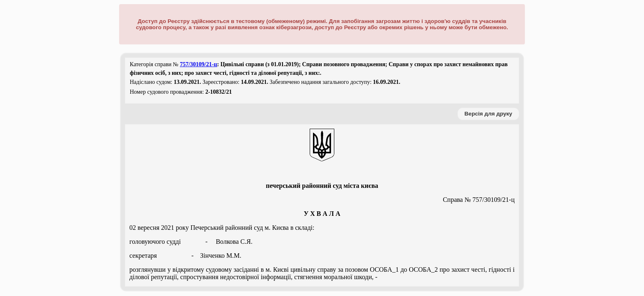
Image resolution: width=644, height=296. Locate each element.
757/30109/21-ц (199, 64)
